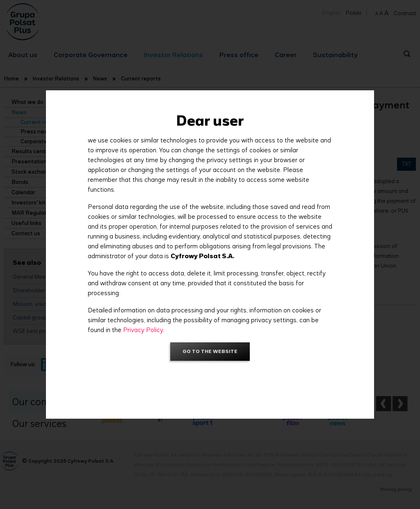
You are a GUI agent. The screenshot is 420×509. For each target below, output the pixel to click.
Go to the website (210, 351)
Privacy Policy (143, 330)
